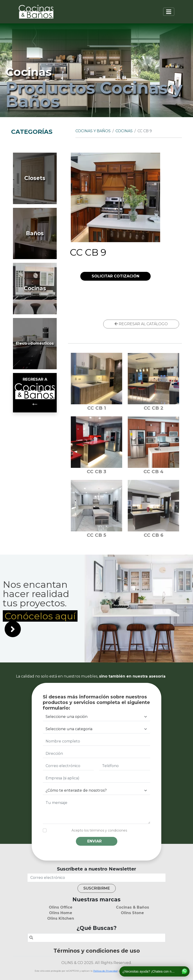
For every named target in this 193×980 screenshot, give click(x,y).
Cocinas (124, 131)
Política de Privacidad (105, 971)
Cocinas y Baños (93, 131)
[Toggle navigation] (169, 12)
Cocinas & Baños (132, 907)
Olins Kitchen (61, 918)
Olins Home (61, 913)
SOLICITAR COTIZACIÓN (115, 276)
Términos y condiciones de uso (97, 951)
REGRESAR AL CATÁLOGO (141, 324)
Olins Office (61, 907)
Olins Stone (132, 913)
